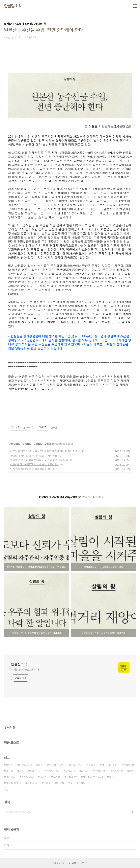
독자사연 (70, 771)
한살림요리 (27, 777)
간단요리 (10, 777)
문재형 (47, 783)
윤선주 (112, 777)
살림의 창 (49, 444)
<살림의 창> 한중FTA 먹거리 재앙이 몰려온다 (35, 464)
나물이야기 (76, 765)
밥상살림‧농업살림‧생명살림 (26, 444)
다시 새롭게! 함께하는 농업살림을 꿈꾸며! (33, 469)
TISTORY (71, 863)
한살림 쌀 (118, 771)
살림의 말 (71, 777)
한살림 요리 (53, 771)
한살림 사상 (25, 765)
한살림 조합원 (64, 783)
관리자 (84, 863)
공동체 (92, 765)
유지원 (43, 777)
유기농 (56, 777)
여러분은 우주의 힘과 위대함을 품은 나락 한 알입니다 (39, 460)
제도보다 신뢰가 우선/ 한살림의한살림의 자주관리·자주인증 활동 (45, 451)
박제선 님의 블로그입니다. (25, 670)
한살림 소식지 (56, 765)
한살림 (82, 783)
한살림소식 (13, 6)
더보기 (7, 790)
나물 (21, 771)
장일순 (9, 765)
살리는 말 (35, 771)
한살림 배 (129, 765)
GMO (132, 771)
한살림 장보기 (13, 783)
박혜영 (85, 771)
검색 (132, 812)
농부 (40, 765)
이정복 (9, 771)
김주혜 (114, 765)
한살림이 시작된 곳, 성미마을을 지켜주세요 (34, 456)
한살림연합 (100, 771)
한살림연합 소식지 (93, 777)
